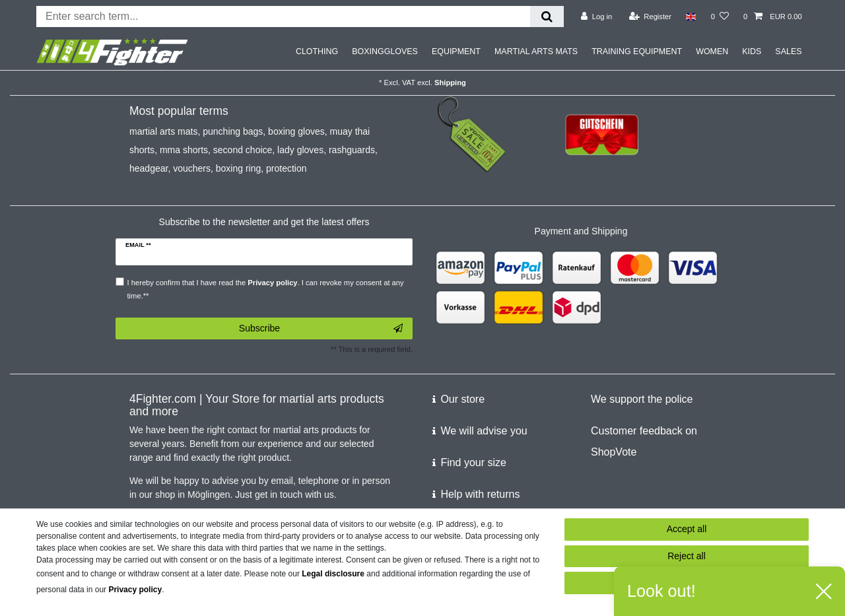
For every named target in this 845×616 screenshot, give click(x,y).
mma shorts (184, 150)
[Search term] (283, 17)
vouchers (192, 168)
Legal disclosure (333, 574)
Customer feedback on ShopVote (644, 441)
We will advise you (484, 431)
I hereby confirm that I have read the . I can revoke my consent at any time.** (266, 289)
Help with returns (480, 494)
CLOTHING (317, 51)
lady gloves (300, 150)
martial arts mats (163, 131)
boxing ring (239, 168)
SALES (788, 51)
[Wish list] (720, 17)
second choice (243, 150)
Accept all (687, 529)
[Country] (691, 17)
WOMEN (712, 51)
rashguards (352, 150)
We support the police (642, 399)
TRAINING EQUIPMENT (637, 51)
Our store (462, 399)
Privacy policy (135, 590)
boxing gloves (296, 131)
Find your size (473, 462)
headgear (149, 168)
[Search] (547, 17)
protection (286, 168)
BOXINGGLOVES (385, 51)
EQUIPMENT (456, 51)
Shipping (450, 83)
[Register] (651, 17)
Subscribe (321, 329)
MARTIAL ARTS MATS (536, 51)
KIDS (752, 51)
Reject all (687, 556)
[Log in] (596, 17)
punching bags (233, 131)
